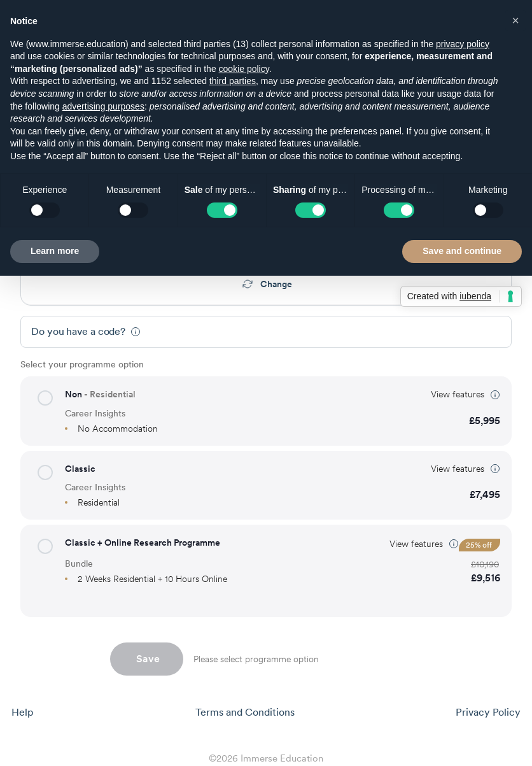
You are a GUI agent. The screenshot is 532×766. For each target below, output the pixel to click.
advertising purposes (103, 106)
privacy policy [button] (463, 44)
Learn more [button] (55, 251)
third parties (233, 81)
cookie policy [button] (244, 69)
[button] (45, 398)
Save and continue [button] (462, 251)
